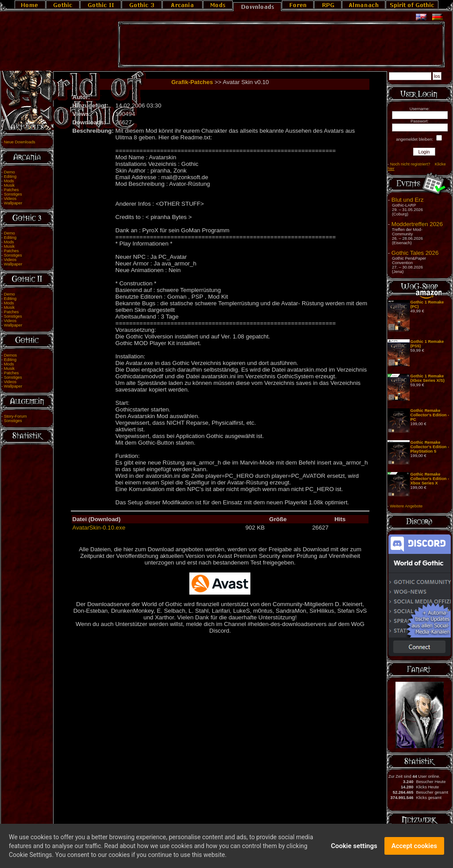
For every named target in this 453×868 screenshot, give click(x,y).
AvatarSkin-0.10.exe (99, 528)
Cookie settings (354, 846)
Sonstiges (13, 194)
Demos (11, 355)
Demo (10, 172)
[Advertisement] (281, 45)
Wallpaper (13, 203)
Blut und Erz (408, 200)
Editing (10, 177)
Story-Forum (15, 416)
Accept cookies (414, 846)
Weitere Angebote (406, 506)
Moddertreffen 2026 (417, 224)
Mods (9, 181)
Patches (12, 190)
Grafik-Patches (192, 82)
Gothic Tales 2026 (415, 253)
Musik (9, 185)
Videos (10, 199)
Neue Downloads (20, 142)
